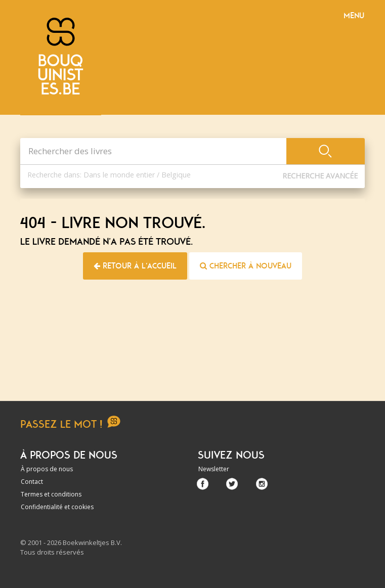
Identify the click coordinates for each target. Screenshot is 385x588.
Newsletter (214, 469)
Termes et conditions (51, 494)
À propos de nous (47, 469)
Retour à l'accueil (135, 266)
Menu (354, 16)
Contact (32, 482)
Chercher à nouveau (246, 266)
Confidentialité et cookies (57, 507)
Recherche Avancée (320, 176)
